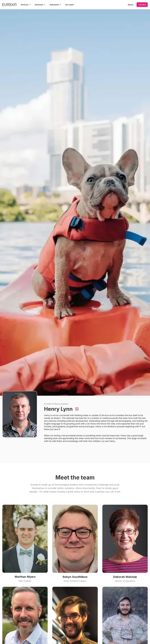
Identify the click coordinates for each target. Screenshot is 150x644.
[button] (26, 5)
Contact (142, 5)
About (131, 5)
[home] (9, 5)
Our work (70, 5)
